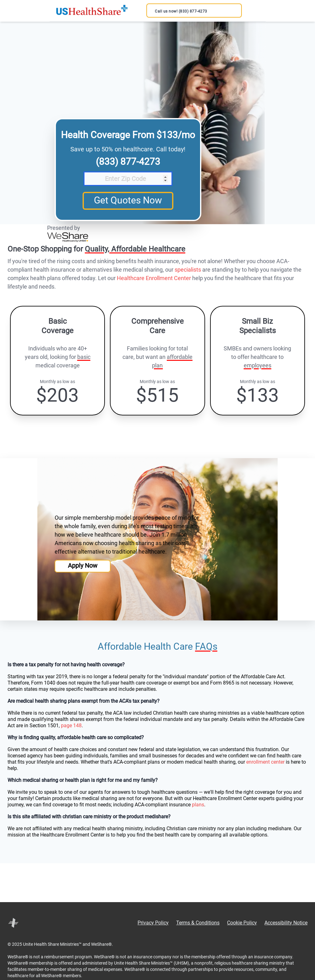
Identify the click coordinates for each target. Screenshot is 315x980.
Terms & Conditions (198, 923)
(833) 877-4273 (128, 162)
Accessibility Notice (286, 923)
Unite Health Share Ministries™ (52, 944)
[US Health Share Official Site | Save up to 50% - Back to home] (92, 11)
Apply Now (83, 566)
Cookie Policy (242, 923)
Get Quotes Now (128, 200)
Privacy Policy (153, 923)
